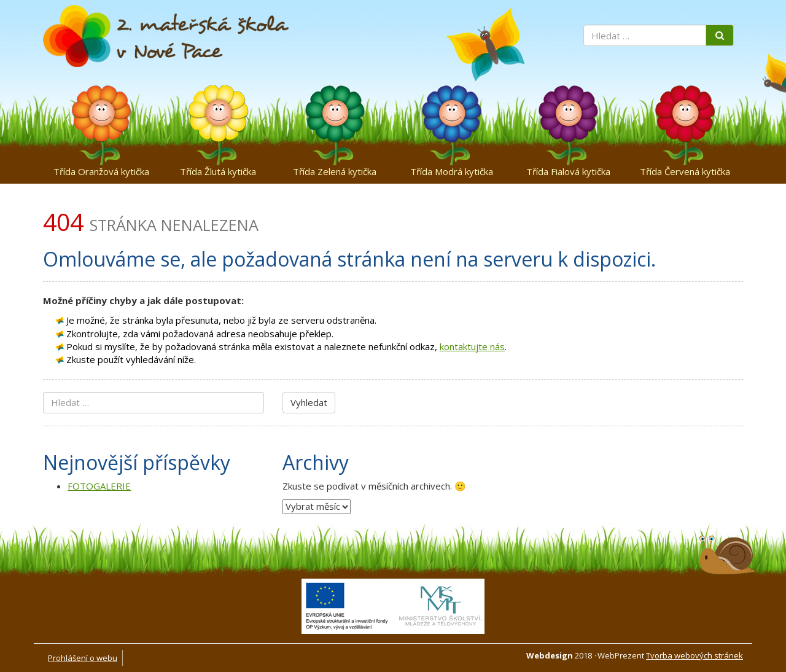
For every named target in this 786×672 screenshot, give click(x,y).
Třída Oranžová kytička (101, 171)
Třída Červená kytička (685, 171)
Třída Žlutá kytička (218, 171)
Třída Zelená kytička (335, 171)
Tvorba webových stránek (695, 655)
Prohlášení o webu (83, 658)
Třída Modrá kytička (452, 171)
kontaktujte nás (472, 346)
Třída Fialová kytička (568, 171)
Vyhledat (309, 402)
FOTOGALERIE (99, 486)
